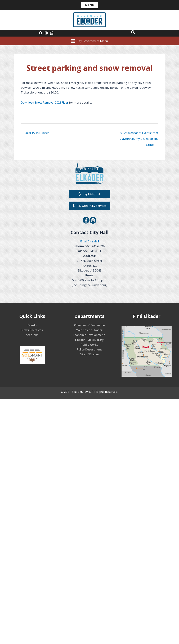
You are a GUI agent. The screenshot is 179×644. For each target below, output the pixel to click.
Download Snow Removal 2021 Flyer (46, 102)
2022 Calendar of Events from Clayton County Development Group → (138, 134)
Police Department (89, 350)
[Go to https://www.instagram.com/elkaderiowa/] (93, 222)
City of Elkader (89, 355)
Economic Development (89, 336)
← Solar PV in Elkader (36, 133)
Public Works (89, 346)
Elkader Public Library (89, 341)
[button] (133, 32)
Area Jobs (32, 336)
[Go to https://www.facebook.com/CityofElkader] (86, 221)
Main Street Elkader (89, 331)
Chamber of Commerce (89, 326)
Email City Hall (89, 242)
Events (32, 326)
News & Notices (32, 331)
